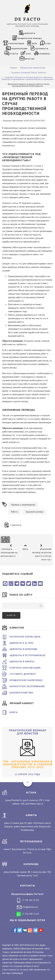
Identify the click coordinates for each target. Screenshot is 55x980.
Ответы (14, 54)
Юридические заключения (26, 680)
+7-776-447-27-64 (27, 900)
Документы (42, 49)
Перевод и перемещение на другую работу (9, 553)
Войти (13, 712)
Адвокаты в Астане (21, 643)
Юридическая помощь (30, 38)
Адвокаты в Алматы (22, 661)
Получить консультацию (25, 668)
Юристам (30, 59)
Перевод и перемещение (23, 505)
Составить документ (23, 674)
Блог (29, 54)
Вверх (25, 549)
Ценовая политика (21, 693)
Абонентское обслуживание (27, 686)
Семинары (44, 54)
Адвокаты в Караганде (23, 649)
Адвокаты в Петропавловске (28, 655)
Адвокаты (30, 33)
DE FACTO (27, 19)
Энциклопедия (19, 49)
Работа (14, 512)
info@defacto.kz (27, 907)
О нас (48, 43)
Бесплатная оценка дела (25, 637)
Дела (35, 43)
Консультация (16, 43)
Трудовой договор (34, 512)
